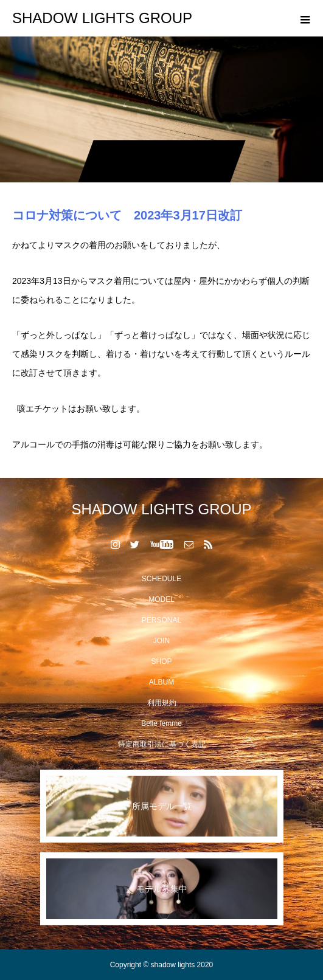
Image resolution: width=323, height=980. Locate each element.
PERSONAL (161, 620)
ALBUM (161, 682)
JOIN (161, 641)
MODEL (161, 599)
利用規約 (162, 703)
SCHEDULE (161, 579)
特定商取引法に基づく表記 (162, 744)
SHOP (161, 661)
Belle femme (161, 723)
